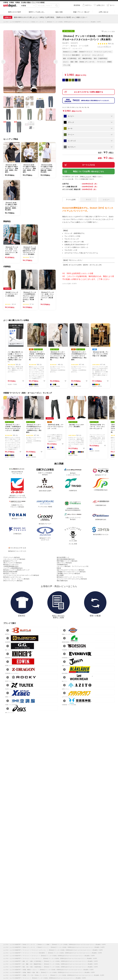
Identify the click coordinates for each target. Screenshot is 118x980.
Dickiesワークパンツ (86, 52)
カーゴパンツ (86, 55)
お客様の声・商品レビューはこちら (59, 586)
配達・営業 (74, 62)
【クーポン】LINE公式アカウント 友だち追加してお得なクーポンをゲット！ (44, 17)
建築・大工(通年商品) (70, 58)
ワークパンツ (101, 62)
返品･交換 (59, 12)
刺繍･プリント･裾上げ (81, 12)
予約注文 (91, 100)
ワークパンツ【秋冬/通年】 (72, 55)
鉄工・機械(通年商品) (85, 58)
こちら (87, 177)
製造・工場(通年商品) (101, 58)
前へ (3, 61)
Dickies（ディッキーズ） (87, 62)
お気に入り (109, 32)
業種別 (109, 62)
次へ (55, 61)
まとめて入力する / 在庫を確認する (89, 92)
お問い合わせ (104, 12)
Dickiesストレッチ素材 (70, 52)
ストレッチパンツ (98, 55)
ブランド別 (67, 65)
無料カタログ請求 (15, 12)
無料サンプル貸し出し (37, 12)
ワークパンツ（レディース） (103, 52)
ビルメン (66, 62)
